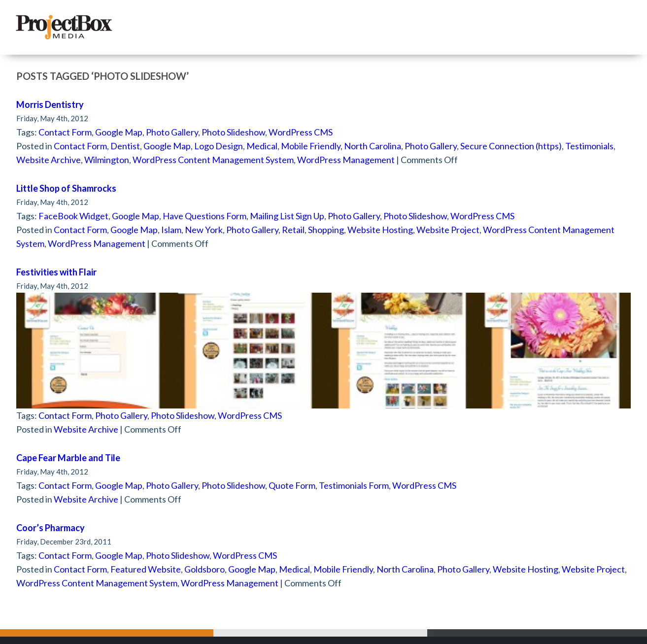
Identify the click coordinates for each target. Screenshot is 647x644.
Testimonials (589, 146)
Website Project (448, 230)
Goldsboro (204, 569)
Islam (171, 230)
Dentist (125, 146)
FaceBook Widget (73, 216)
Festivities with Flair (56, 272)
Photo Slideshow (233, 132)
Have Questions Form (204, 216)
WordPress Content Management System (213, 160)
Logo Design (219, 146)
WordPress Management (346, 160)
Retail (293, 230)
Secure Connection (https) (511, 146)
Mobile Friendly (311, 146)
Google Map (119, 132)
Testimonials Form (354, 485)
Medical (262, 146)
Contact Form (65, 132)
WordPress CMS (301, 132)
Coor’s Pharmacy (51, 528)
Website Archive (49, 160)
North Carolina (373, 146)
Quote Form (292, 485)
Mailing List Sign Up (287, 216)
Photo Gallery (172, 132)
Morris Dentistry (50, 104)
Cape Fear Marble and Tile (68, 458)
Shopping (326, 230)
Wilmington (107, 160)
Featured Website (146, 569)
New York (204, 230)
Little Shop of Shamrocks (66, 188)
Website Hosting (380, 230)
